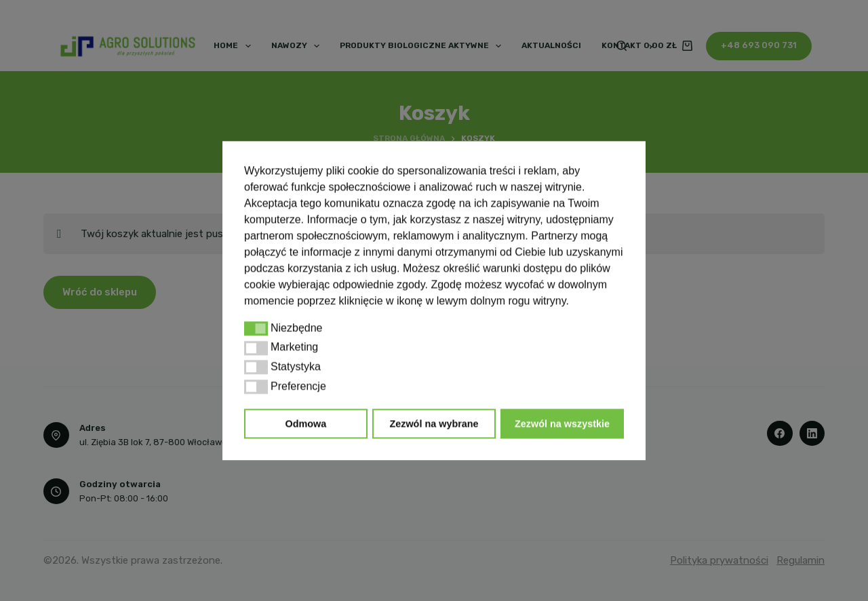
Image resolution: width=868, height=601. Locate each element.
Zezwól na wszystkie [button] (562, 423)
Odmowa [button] (306, 423)
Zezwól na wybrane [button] (434, 423)
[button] (256, 328)
